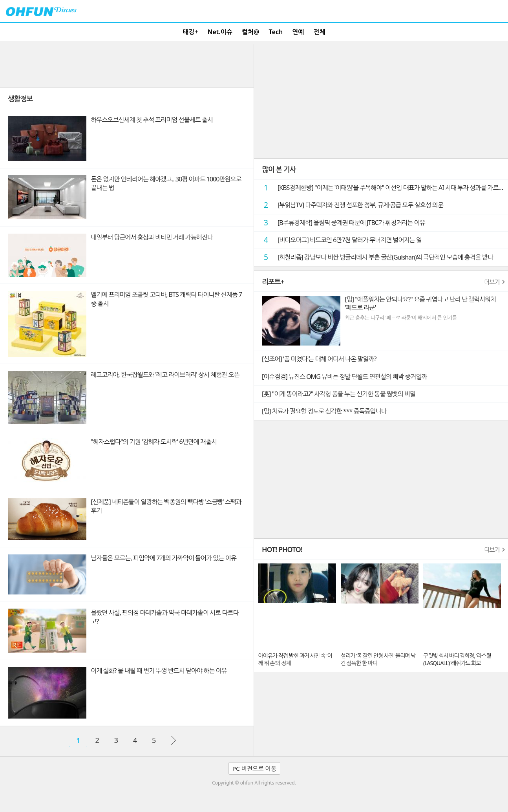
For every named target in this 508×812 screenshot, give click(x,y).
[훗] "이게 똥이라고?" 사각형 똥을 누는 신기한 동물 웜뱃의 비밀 (339, 394)
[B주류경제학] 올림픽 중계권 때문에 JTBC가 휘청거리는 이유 (342, 222)
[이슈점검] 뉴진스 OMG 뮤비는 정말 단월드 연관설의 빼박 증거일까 (344, 377)
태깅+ (190, 32)
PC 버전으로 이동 (254, 768)
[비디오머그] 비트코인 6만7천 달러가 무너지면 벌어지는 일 (340, 240)
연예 (298, 32)
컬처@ (250, 32)
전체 (320, 32)
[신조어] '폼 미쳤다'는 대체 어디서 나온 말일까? (319, 359)
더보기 (492, 282)
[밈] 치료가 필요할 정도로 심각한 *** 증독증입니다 (324, 411)
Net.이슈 (220, 32)
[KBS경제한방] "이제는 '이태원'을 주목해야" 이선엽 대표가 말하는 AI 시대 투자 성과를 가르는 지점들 (383, 187)
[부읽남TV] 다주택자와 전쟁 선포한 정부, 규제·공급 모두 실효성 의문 (351, 205)
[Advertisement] (127, 64)
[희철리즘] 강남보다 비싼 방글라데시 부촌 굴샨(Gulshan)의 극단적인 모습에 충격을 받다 (376, 257)
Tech (276, 32)
